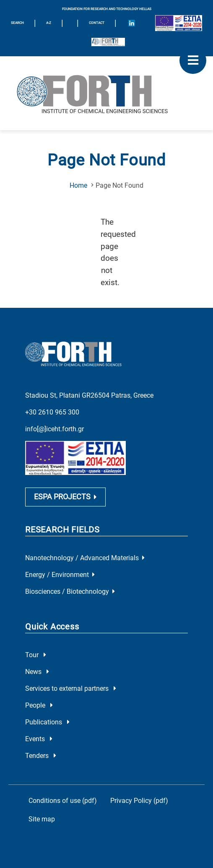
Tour (36, 655)
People (39, 705)
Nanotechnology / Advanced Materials (85, 558)
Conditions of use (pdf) (63, 801)
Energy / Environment (60, 575)
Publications (47, 722)
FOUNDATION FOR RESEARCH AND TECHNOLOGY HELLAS (107, 9)
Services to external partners (71, 688)
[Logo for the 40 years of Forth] (108, 42)
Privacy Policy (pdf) (139, 801)
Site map (42, 819)
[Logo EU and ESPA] (179, 23)
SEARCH (17, 23)
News (37, 672)
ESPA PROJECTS (65, 497)
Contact (97, 23)
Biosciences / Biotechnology (70, 591)
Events (39, 739)
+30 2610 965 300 (52, 412)
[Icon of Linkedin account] (132, 23)
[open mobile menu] (193, 60)
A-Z (49, 23)
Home (78, 185)
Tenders (41, 756)
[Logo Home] (106, 93)
